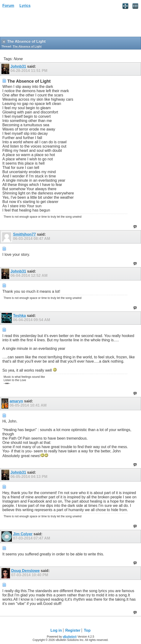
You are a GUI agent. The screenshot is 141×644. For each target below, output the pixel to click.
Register (73, 630)
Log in (56, 630)
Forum (8, 6)
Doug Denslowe (25, 571)
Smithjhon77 (24, 234)
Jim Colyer (23, 534)
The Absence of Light (27, 46)
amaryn (16, 401)
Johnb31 (18, 66)
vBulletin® (70, 637)
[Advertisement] (38, 24)
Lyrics (25, 6)
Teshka (19, 316)
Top (87, 630)
